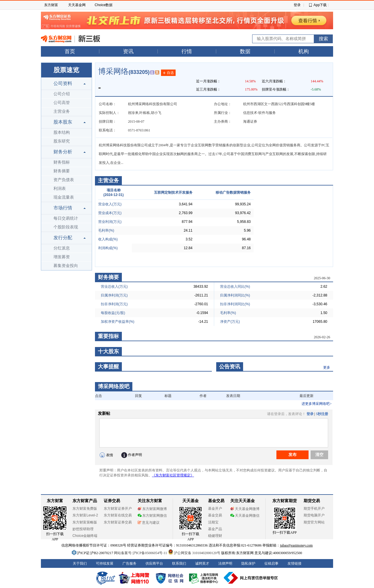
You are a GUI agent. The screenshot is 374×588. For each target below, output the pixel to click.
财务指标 (62, 162)
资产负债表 (64, 180)
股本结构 (62, 132)
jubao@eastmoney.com (296, 545)
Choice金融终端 (85, 536)
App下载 (320, 5)
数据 (245, 51)
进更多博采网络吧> (317, 404)
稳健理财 (215, 536)
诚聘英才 (202, 563)
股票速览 (66, 70)
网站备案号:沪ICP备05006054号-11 (141, 553)
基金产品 (215, 529)
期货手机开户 (314, 509)
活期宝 (213, 522)
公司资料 (63, 83)
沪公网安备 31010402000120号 (194, 553)
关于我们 (80, 563)
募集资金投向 (66, 266)
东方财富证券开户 (118, 509)
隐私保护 (248, 563)
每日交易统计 (66, 218)
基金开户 (215, 509)
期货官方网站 (314, 522)
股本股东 (63, 122)
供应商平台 (154, 563)
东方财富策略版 (85, 522)
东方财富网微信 (152, 516)
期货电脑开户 (314, 515)
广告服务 (129, 563)
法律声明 (225, 563)
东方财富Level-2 (85, 515)
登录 (297, 5)
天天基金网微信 (245, 516)
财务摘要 (62, 171)
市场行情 (63, 208)
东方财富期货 (285, 501)
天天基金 (191, 501)
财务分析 (63, 152)
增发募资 (62, 257)
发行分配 (63, 238)
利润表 (60, 189)
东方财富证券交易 (118, 522)
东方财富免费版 (85, 509)
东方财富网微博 (152, 509)
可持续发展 (105, 563)
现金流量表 (64, 197)
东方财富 (51, 5)
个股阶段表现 (66, 227)
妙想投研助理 (83, 529)
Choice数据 (104, 5)
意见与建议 (149, 523)
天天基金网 (77, 5)
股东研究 (62, 141)
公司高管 (62, 103)
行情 (187, 51)
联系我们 (179, 563)
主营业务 (62, 111)
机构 (304, 51)
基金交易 (215, 515)
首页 (70, 51)
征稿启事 (271, 563)
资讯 (128, 51)
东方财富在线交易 (118, 515)
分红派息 (62, 248)
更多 (327, 367)
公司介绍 (62, 94)
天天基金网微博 (245, 509)
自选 (168, 73)
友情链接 (295, 563)
